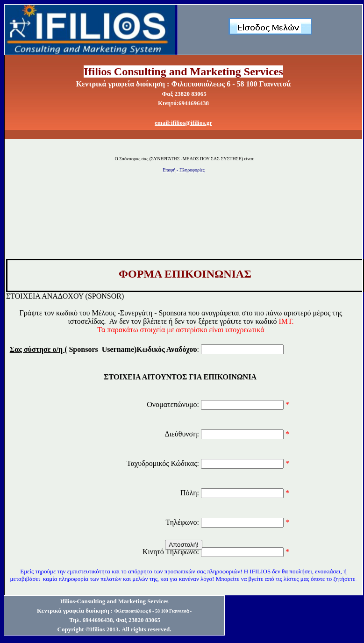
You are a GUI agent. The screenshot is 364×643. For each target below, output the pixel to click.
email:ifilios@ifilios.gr (183, 123)
